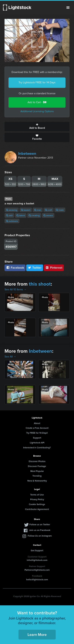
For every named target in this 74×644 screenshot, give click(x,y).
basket (26, 210)
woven (48, 215)
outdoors (12, 221)
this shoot (40, 284)
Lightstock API (37, 443)
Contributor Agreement (37, 509)
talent (21, 215)
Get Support (37, 550)
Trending (37, 476)
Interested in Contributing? (37, 447)
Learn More (37, 634)
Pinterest (54, 268)
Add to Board (37, 126)
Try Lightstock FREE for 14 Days (37, 82)
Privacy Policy (37, 499)
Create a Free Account (37, 428)
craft (49, 210)
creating (34, 215)
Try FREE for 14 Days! (37, 433)
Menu (68, 8)
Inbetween (27, 153)
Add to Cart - (37, 102)
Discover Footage (37, 466)
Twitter (35, 268)
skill (9, 215)
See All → (10, 357)
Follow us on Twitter (40, 524)
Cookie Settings (37, 504)
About (37, 423)
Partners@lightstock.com (37, 570)
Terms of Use (37, 495)
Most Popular (37, 471)
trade (60, 210)
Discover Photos (37, 461)
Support (37, 438)
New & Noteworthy (37, 481)
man (38, 210)
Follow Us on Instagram (40, 536)
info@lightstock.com (37, 560)
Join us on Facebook (40, 530)
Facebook (15, 268)
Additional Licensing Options (37, 111)
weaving (12, 210)
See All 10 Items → (15, 289)
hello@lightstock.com (37, 579)
